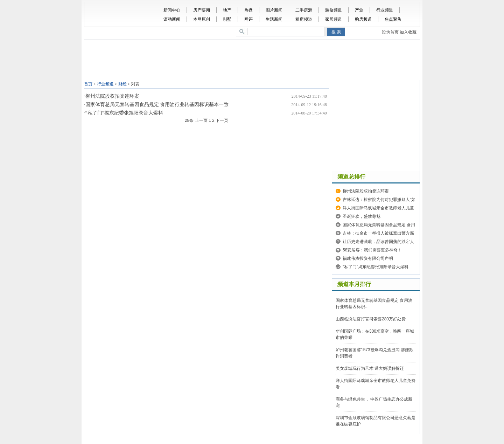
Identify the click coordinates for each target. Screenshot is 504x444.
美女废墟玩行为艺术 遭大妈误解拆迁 (370, 368)
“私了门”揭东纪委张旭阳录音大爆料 (124, 113)
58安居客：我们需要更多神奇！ (372, 250)
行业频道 (105, 84)
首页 (88, 84)
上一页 (201, 120)
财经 (122, 84)
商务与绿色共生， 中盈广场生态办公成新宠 (374, 402)
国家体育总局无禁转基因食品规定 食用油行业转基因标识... (374, 304)
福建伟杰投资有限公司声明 (368, 258)
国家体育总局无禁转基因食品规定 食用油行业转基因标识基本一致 (157, 105)
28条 (189, 120)
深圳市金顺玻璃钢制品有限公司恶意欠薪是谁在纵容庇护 (376, 421)
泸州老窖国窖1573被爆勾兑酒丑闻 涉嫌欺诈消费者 (374, 353)
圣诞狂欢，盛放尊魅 (362, 216)
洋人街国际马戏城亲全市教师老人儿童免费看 (376, 384)
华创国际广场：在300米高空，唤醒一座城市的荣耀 (375, 334)
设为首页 (390, 32)
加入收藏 (408, 32)
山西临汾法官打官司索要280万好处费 (371, 319)
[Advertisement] (254, 61)
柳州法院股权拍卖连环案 (112, 96)
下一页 (222, 120)
